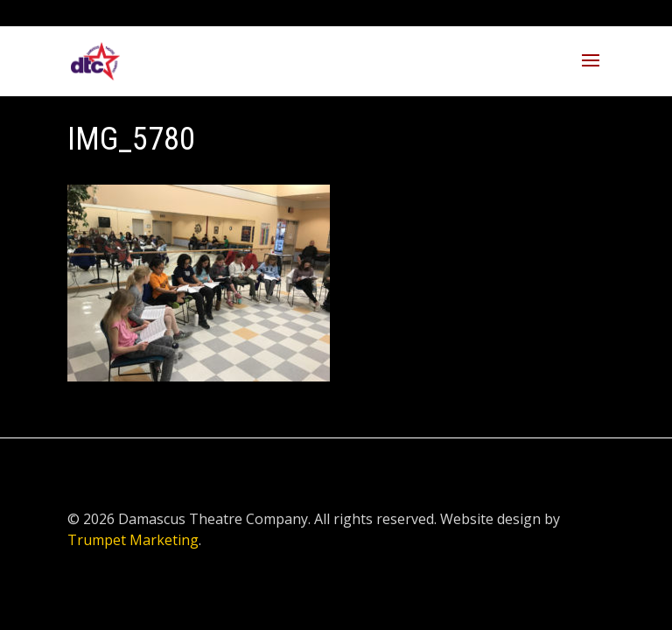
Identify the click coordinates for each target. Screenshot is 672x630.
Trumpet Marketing (133, 540)
